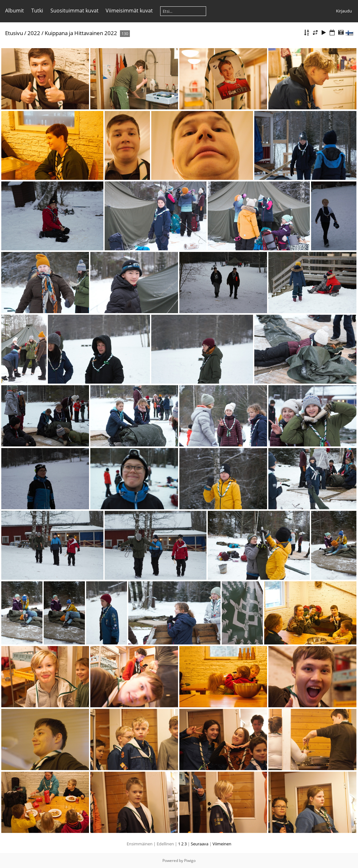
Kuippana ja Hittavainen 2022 (81, 33)
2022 (34, 33)
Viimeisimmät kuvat (129, 11)
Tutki (37, 11)
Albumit (15, 11)
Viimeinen (222, 844)
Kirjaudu (344, 11)
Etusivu (14, 33)
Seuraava (200, 844)
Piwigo (190, 861)
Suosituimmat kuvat (75, 11)
